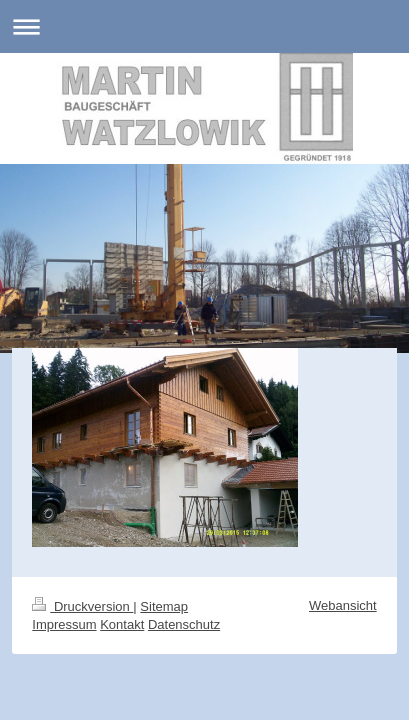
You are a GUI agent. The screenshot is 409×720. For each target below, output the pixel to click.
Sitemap (164, 606)
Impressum (64, 624)
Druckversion (82, 606)
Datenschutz (184, 624)
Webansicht (343, 605)
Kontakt (122, 624)
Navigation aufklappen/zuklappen (204, 26)
